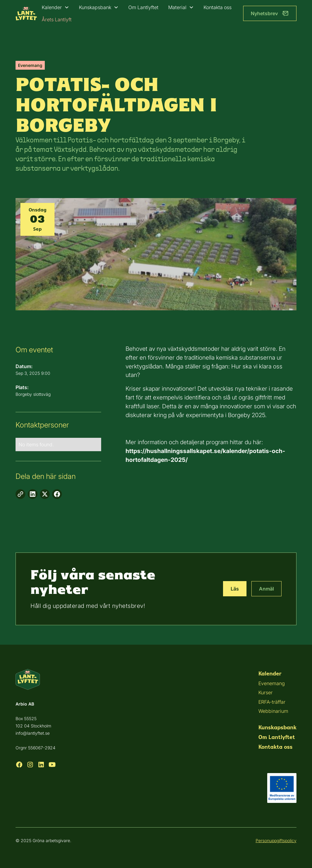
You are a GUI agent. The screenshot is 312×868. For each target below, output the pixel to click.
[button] (55, 7)
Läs (235, 589)
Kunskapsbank (95, 7)
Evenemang (272, 683)
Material (177, 7)
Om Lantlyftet (143, 7)
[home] (26, 13)
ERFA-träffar (272, 702)
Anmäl (266, 589)
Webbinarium (273, 711)
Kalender (52, 7)
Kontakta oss (218, 7)
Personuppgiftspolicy (276, 840)
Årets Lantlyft (57, 19)
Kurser (266, 692)
